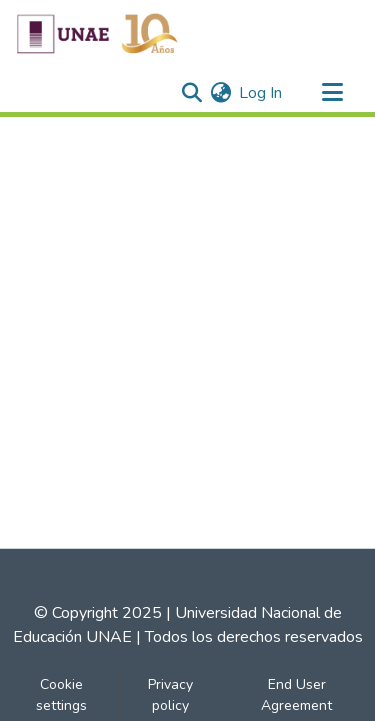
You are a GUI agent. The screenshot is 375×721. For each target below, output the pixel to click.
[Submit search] (191, 93)
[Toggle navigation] (332, 93)
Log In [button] (261, 93)
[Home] (97, 33)
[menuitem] (220, 93)
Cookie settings (61, 695)
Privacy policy (170, 695)
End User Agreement (296, 695)
